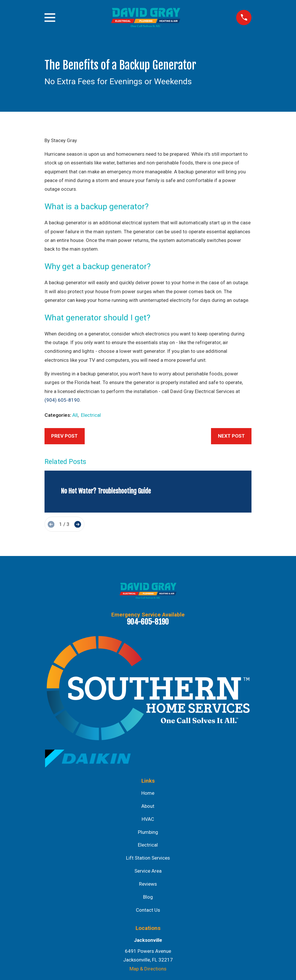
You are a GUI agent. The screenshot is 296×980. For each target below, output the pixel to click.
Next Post (231, 436)
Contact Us (148, 910)
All (75, 415)
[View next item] (78, 524)
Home (148, 793)
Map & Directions (148, 969)
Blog (148, 897)
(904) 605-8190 (62, 400)
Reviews (148, 884)
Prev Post (64, 436)
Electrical (91, 415)
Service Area (148, 871)
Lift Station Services (148, 858)
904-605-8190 (148, 622)
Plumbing (148, 832)
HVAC (148, 819)
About (148, 806)
